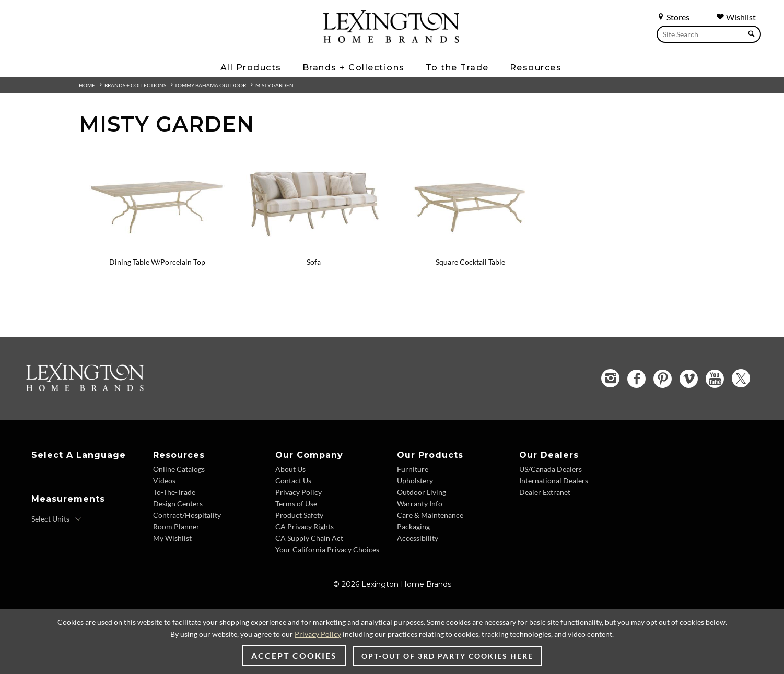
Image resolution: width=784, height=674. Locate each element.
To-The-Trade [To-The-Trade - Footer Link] (174, 492)
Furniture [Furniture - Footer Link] (413, 469)
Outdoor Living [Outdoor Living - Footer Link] (422, 492)
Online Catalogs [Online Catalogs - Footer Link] (179, 469)
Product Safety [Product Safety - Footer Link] (299, 515)
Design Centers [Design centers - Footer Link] (178, 504)
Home (87, 85)
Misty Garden (274, 85)
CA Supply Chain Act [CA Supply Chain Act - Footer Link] (309, 538)
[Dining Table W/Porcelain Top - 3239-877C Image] (157, 248)
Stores (673, 17)
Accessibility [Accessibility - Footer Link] (418, 538)
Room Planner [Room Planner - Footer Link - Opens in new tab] (176, 527)
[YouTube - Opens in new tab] (715, 379)
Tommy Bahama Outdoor (210, 85)
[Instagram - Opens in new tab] (610, 378)
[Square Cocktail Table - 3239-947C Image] (471, 248)
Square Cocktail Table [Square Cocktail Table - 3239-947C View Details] (470, 262)
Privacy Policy (318, 634)
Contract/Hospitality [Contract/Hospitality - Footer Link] (187, 515)
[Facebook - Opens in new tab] (636, 379)
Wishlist (736, 17)
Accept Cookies (294, 655)
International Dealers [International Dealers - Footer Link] (554, 481)
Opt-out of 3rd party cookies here (447, 656)
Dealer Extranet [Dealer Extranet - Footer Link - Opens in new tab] (545, 492)
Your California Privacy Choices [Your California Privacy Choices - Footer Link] (327, 549)
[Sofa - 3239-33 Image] (314, 248)
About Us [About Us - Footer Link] (290, 469)
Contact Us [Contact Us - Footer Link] (293, 481)
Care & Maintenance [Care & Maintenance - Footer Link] (430, 515)
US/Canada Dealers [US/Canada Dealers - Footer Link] (551, 469)
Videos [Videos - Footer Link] (164, 481)
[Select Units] (57, 519)
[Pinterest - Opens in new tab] (663, 379)
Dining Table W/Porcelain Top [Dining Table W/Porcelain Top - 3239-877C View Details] (157, 262)
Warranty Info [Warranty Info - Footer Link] (420, 504)
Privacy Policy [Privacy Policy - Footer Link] (299, 492)
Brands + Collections (135, 85)
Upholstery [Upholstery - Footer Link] (415, 481)
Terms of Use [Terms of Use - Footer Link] (296, 504)
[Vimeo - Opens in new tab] (689, 379)
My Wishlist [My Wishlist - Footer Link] (172, 538)
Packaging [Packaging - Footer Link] (413, 527)
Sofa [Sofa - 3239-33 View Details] (314, 262)
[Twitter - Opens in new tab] (741, 378)
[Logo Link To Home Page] (391, 39)
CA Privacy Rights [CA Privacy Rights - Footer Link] (305, 527)
